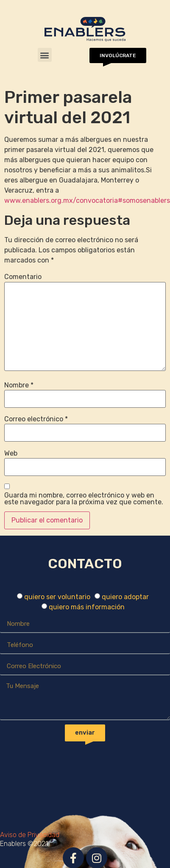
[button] (45, 55)
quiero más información (87, 607)
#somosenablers (144, 200)
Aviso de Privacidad (30, 835)
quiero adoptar (125, 597)
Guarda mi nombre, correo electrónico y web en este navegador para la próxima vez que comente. (84, 499)
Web (11, 453)
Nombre (19, 385)
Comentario (23, 277)
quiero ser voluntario (57, 597)
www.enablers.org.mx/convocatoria (61, 200)
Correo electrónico (36, 419)
